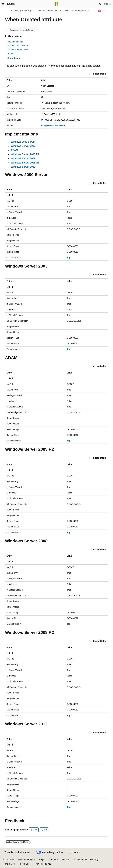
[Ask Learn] (100, 11)
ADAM (10, 53)
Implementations (15, 42)
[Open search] (100, 4)
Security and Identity (49, 11)
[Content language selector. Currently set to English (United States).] (17, 852)
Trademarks (24, 864)
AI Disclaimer (9, 860)
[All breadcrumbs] (8, 11)
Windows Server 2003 (18, 49)
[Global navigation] (3, 4)
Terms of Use (9, 864)
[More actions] (105, 11)
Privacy (65, 860)
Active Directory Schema (74, 11)
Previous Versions (27, 860)
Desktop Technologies (24, 11)
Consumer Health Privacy (86, 860)
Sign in (107, 4)
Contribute (53, 860)
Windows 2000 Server (18, 46)
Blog (41, 860)
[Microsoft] (56, 4)
